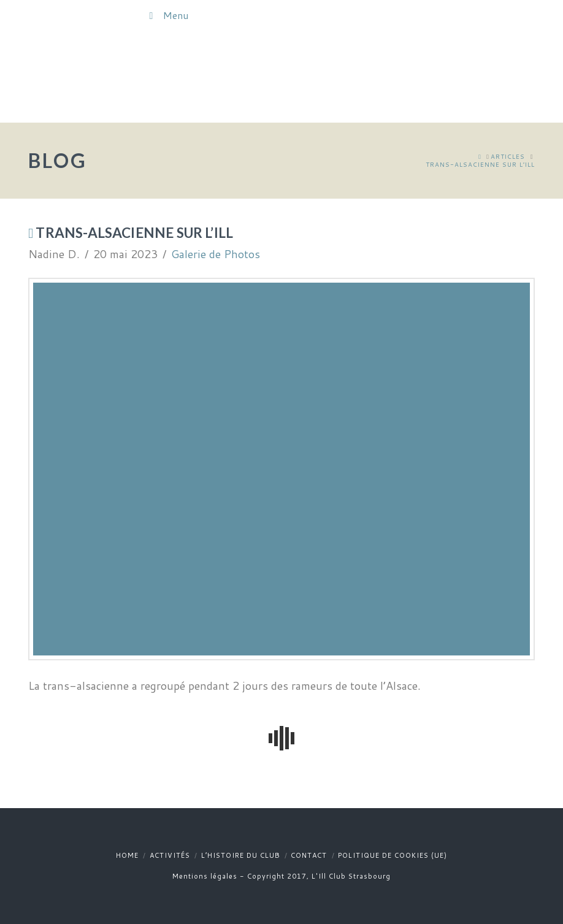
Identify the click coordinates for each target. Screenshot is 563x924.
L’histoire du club (241, 855)
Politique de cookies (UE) (393, 855)
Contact (309, 855)
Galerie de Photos (216, 254)
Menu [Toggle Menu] (167, 15)
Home (127, 855)
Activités (170, 855)
